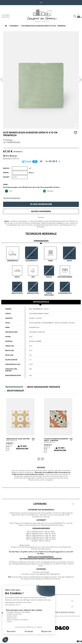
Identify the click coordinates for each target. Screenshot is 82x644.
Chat (61, 478)
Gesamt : (7, 177)
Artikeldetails (41, 302)
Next (42, 459)
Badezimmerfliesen (13, 376)
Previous (39, 459)
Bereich (6, 168)
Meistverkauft (16, 391)
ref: (5, 143)
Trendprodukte (14, 387)
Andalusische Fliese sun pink (18, 439)
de (7, 16)
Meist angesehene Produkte (44, 387)
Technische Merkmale (12, 198)
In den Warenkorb (41, 204)
